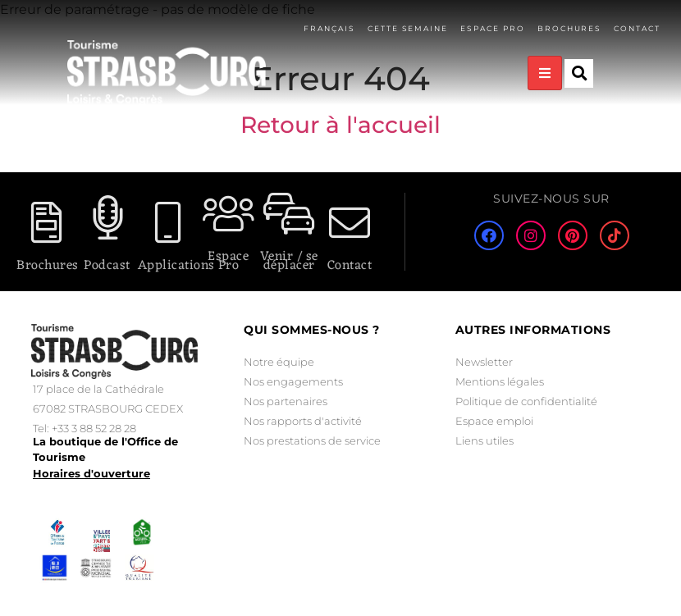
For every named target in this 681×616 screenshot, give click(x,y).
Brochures (569, 28)
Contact (637, 28)
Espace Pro (228, 261)
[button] (579, 73)
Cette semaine (407, 28)
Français (328, 28)
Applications (176, 266)
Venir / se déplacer (289, 261)
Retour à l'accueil (340, 125)
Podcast (107, 266)
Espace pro (492, 28)
